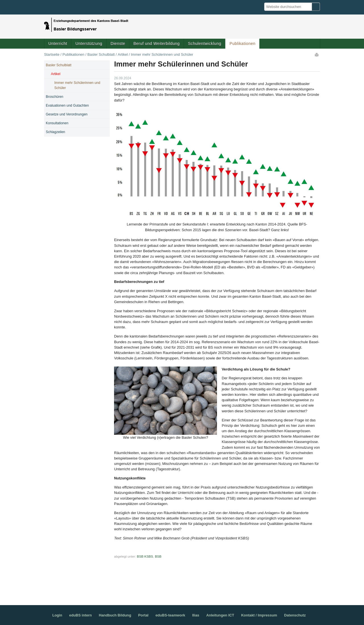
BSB (158, 556)
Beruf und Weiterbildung (157, 44)
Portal (143, 615)
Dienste (118, 44)
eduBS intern (80, 615)
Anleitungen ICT (220, 615)
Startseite (52, 54)
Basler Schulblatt (101, 54)
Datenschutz (295, 615)
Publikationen (242, 44)
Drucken (317, 55)
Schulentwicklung (205, 44)
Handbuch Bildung (115, 615)
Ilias (196, 615)
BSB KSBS (145, 556)
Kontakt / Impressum (259, 615)
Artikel (123, 54)
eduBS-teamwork (170, 615)
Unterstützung (89, 44)
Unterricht (58, 44)
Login (57, 615)
